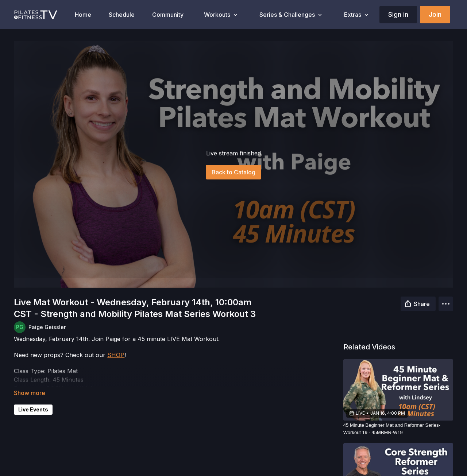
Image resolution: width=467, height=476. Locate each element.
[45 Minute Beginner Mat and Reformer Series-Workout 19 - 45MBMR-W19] (398, 429)
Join (435, 14)
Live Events (33, 409)
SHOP (116, 355)
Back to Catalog (233, 172)
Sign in (398, 14)
